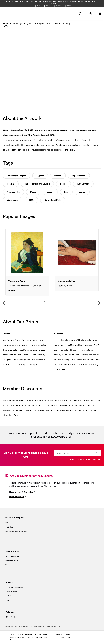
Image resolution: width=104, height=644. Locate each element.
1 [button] (45, 302)
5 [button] (56, 302)
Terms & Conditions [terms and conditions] (63, 635)
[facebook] (11, 618)
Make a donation (17, 497)
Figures (40, 176)
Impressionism (79, 176)
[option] (27, 262)
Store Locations (11, 592)
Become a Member (12, 561)
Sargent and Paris (53, 200)
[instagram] (7, 618)
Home (6, 24)
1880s (31, 200)
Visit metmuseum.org (12, 565)
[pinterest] (15, 618)
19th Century (83, 184)
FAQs (7, 523)
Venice (82, 192)
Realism (11, 184)
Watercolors (13, 200)
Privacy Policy (96, 459)
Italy (66, 192)
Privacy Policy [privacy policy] (65, 637)
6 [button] (59, 302)
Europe (50, 192)
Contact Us (9, 527)
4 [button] (53, 302)
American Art (13, 192)
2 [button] (48, 302)
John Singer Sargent (22, 24)
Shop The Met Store (12, 557)
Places (33, 192)
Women (58, 176)
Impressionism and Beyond (37, 184)
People (64, 184)
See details (52, 4)
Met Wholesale (11, 596)
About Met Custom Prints (14, 588)
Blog (8, 600)
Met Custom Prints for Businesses (16, 531)
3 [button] (51, 302)
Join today (28, 492)
